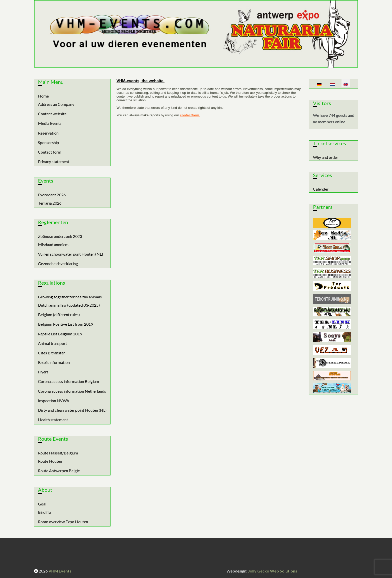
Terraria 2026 (50, 203)
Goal (42, 504)
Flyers (43, 372)
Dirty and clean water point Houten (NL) (72, 410)
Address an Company (56, 104)
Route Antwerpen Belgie (59, 471)
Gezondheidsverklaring (58, 263)
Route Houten (50, 461)
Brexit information (54, 362)
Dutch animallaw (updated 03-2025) (69, 305)
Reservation (48, 133)
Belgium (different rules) (59, 315)
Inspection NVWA (54, 401)
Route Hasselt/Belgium (58, 453)
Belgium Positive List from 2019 (65, 324)
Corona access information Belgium (68, 381)
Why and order (326, 157)
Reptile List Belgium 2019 (60, 334)
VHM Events (60, 571)
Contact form (50, 152)
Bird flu (44, 512)
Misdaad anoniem (53, 244)
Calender (321, 189)
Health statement (53, 420)
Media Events (50, 123)
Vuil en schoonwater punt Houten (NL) (70, 254)
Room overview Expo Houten (63, 522)
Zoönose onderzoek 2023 (60, 236)
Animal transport (52, 343)
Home (43, 96)
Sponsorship (48, 142)
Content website (52, 114)
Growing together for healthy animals (70, 297)
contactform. (190, 115)
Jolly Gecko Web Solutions (273, 571)
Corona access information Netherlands (72, 391)
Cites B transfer (51, 353)
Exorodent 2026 (52, 195)
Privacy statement (54, 161)
